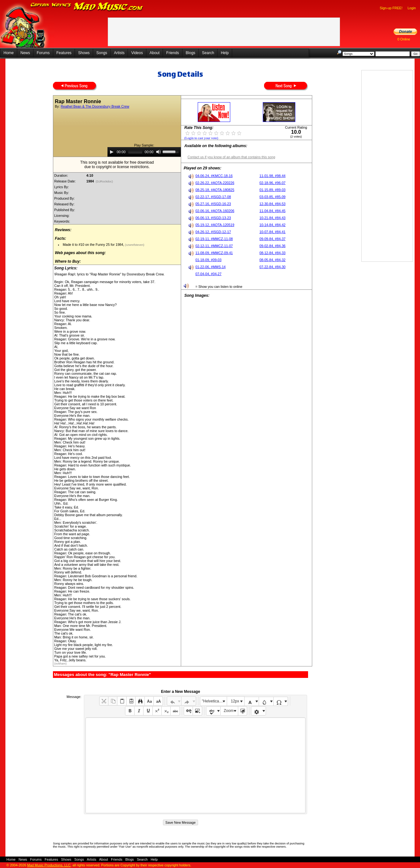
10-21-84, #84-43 (273, 218)
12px (235, 701)
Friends (173, 53)
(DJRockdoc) (104, 181)
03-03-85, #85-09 (273, 197)
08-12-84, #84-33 (273, 253)
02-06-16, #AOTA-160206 (215, 211)
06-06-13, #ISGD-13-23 (213, 218)
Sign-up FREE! (391, 8)
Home (9, 53)
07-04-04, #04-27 (209, 274)
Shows (84, 53)
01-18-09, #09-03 (209, 260)
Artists (119, 53)
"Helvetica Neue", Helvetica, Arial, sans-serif (214, 701)
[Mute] (158, 152)
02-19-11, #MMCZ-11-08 (214, 239)
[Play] (112, 152)
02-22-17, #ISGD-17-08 (213, 197)
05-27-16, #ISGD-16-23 (213, 204)
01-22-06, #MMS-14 (211, 267)
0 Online (404, 39)
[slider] (135, 152)
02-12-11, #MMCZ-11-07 (214, 246)
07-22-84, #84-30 (273, 267)
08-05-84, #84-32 (273, 260)
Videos (137, 53)
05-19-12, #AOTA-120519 (215, 225)
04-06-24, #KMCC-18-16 (214, 176)
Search (208, 53)
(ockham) (60, 664)
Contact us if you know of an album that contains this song (231, 157)
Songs (102, 53)
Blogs (190, 53)
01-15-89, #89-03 (273, 190)
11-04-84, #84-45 (273, 211)
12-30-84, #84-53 (273, 204)
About (155, 53)
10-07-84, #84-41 (273, 232)
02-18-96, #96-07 (273, 183)
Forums (43, 53)
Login (412, 8)
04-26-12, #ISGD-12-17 (213, 232)
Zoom (229, 711)
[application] (144, 152)
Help (225, 53)
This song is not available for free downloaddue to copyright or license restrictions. (117, 165)
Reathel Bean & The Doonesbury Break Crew (95, 106)
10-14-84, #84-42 (273, 225)
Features (64, 53)
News (25, 53)
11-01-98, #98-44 (273, 176)
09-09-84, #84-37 (273, 239)
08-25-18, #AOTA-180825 (215, 190)
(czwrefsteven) (134, 245)
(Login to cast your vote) (201, 138)
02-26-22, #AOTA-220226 (215, 183)
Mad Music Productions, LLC (49, 865)
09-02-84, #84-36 (273, 246)
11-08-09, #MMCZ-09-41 (214, 253)
